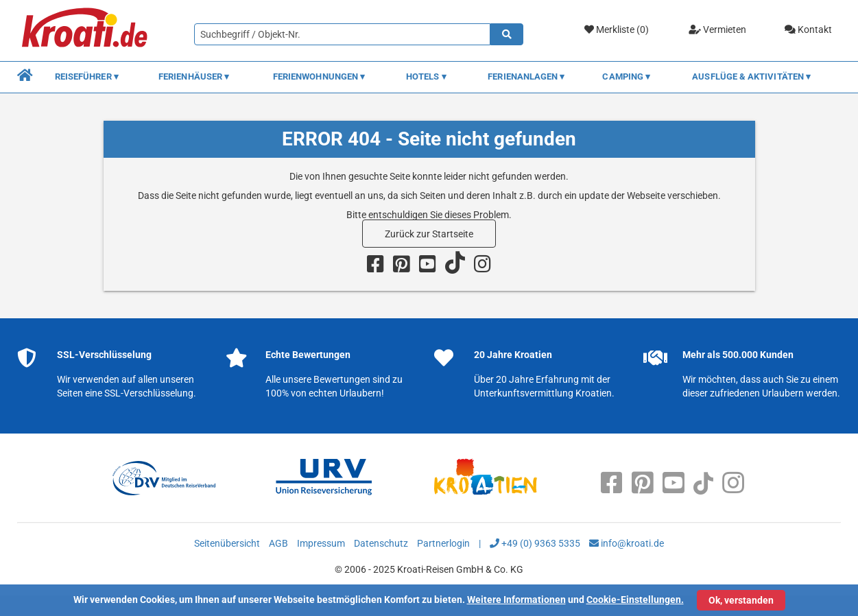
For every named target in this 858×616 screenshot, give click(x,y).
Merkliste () (617, 30)
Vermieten (717, 29)
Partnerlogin (443, 543)
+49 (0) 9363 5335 (535, 543)
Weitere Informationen (516, 600)
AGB (278, 543)
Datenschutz (381, 543)
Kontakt (808, 29)
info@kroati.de (627, 543)
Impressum (321, 543)
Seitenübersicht (227, 543)
